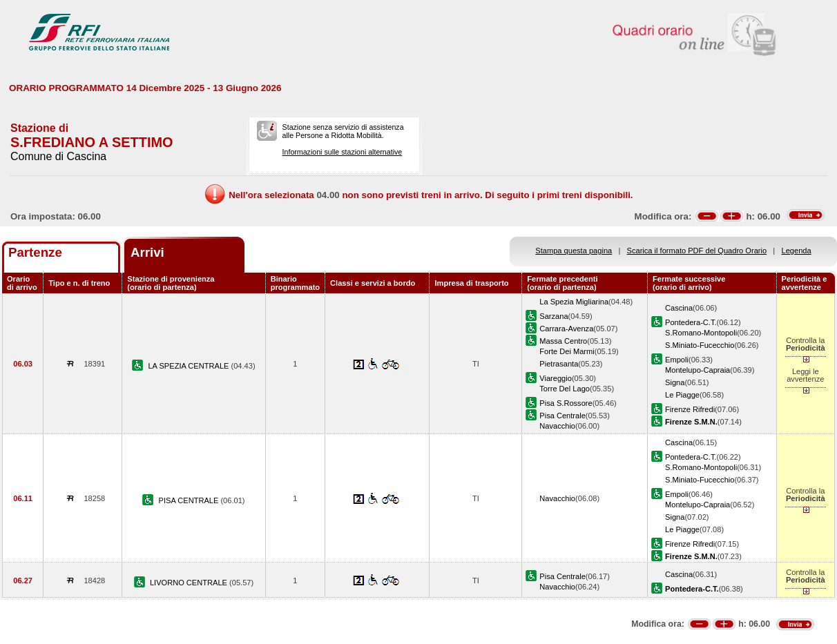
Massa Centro (563, 341)
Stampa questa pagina (574, 251)
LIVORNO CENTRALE (190, 583)
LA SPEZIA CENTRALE (189, 366)
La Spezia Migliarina (574, 302)
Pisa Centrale (562, 416)
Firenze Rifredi (690, 409)
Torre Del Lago (565, 389)
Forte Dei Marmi (567, 351)
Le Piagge (682, 395)
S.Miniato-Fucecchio (700, 345)
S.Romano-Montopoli (701, 333)
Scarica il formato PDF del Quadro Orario (697, 251)
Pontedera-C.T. (691, 322)
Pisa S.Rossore (566, 403)
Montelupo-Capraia (697, 370)
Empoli (677, 360)
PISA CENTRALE (190, 500)
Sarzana (554, 316)
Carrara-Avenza (566, 329)
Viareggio (556, 378)
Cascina (679, 308)
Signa (675, 382)
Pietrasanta (559, 364)
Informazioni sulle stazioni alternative (343, 152)
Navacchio (557, 426)
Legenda (797, 251)
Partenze (35, 252)
